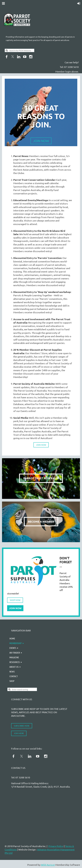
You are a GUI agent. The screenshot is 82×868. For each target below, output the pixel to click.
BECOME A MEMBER (41, 522)
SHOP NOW (15, 600)
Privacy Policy (56, 846)
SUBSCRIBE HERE (22, 726)
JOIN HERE (19, 733)
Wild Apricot (48, 865)
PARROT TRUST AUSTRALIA (41, 478)
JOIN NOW (41, 445)
